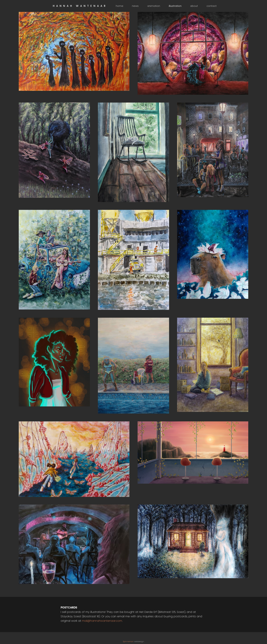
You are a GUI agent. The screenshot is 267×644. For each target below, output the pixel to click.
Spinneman (128, 641)
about (194, 6)
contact (212, 6)
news (135, 6)
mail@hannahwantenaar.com (102, 621)
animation (154, 6)
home (120, 6)
